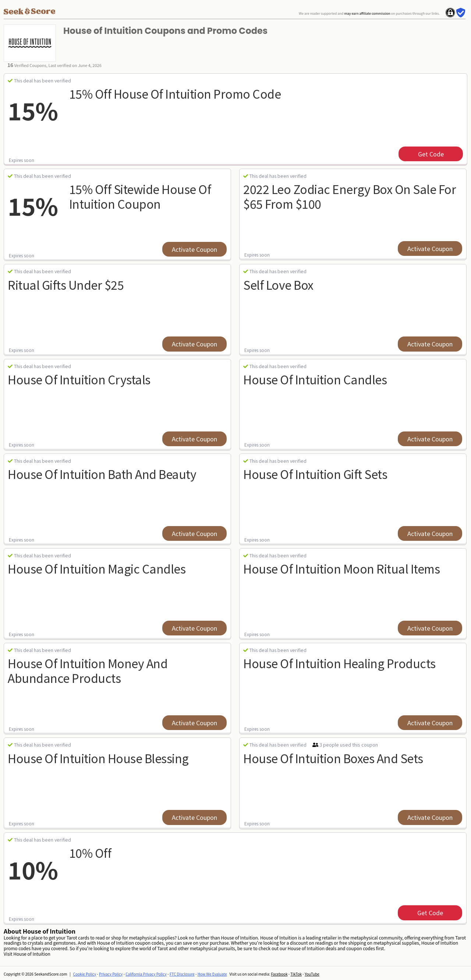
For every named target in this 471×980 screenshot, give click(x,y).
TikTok (296, 974)
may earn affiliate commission (367, 13)
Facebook (279, 974)
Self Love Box (278, 285)
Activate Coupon (194, 249)
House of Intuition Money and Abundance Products (88, 670)
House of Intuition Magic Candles (97, 568)
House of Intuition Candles (315, 379)
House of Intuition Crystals (79, 379)
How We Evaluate (212, 974)
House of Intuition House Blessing (98, 758)
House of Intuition (32, 954)
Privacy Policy (111, 974)
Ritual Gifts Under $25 (66, 285)
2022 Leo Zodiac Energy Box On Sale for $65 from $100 (350, 196)
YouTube (312, 974)
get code (431, 154)
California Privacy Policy (146, 974)
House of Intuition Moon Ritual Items (341, 568)
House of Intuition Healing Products (339, 663)
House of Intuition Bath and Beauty (102, 474)
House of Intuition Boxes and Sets (333, 758)
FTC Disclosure (182, 974)
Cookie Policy (85, 974)
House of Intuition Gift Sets (315, 474)
